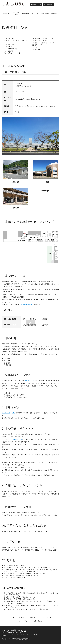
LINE (14, 413)
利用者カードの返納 (41, 41)
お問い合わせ (38, 621)
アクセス (22, 618)
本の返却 (9, 47)
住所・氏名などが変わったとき (45, 43)
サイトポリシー (24, 621)
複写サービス (39, 45)
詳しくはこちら (16, 172)
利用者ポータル (37, 4)
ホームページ (6, 413)
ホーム (12, 618)
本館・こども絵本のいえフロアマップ (17, 42)
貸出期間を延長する (12, 49)
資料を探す (7, 13)
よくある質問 (34, 618)
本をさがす (10, 51)
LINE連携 (26, 13)
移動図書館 (45, 13)
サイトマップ (47, 618)
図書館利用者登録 (26, 305)
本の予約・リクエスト (13, 53)
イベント (35, 13)
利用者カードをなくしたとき (44, 39)
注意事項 (37, 49)
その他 (37, 47)
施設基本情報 (10, 39)
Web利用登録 (16, 13)
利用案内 (54, 13)
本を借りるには (11, 45)
